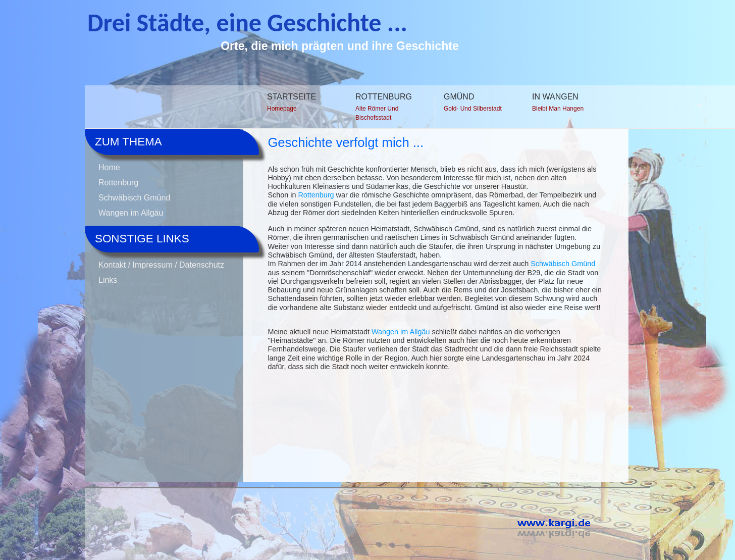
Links (108, 280)
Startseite (298, 104)
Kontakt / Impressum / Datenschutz (161, 265)
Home (109, 167)
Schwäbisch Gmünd (134, 198)
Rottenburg (386, 109)
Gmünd (475, 104)
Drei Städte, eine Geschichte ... (247, 22)
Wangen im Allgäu (131, 213)
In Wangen (563, 104)
